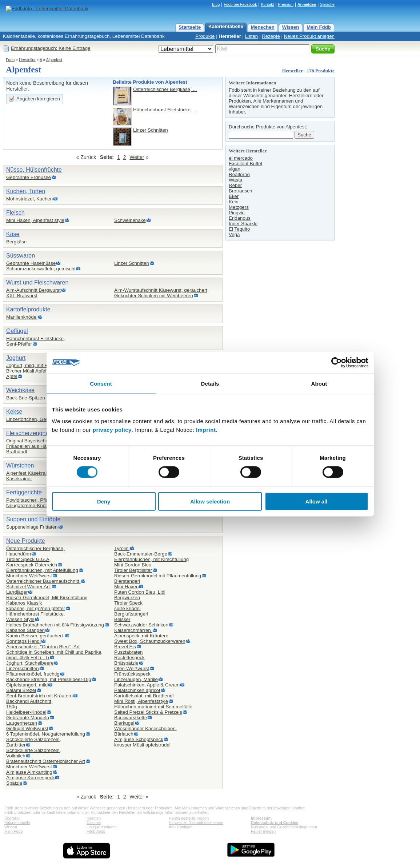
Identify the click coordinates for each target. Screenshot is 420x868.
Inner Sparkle (243, 224)
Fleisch (15, 213)
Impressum (261, 818)
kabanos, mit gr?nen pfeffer (36, 608)
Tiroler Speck (128, 603)
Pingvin (237, 213)
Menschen (263, 27)
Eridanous (240, 218)
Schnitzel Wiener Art (29, 587)
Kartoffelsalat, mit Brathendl (144, 696)
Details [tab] (210, 384)
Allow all (317, 501)
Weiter (137, 157)
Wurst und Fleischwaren (37, 282)
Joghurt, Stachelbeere (30, 663)
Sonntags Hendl (23, 641)
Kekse (14, 412)
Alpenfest (54, 60)
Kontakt (267, 4)
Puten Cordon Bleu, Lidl (140, 592)
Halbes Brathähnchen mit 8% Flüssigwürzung (55, 625)
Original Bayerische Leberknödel (41, 441)
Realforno (239, 174)
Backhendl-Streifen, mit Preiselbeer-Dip (49, 679)
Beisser (122, 619)
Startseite (190, 27)
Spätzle (14, 783)
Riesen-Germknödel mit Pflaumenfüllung (158, 576)
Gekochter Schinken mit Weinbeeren (154, 296)
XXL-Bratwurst (22, 296)
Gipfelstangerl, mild (27, 685)
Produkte (205, 36)
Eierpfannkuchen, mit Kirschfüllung (151, 559)
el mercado (241, 158)
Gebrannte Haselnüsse (31, 263)
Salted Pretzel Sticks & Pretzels (148, 712)
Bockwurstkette (131, 718)
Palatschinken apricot (137, 690)
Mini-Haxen (126, 587)
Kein (234, 202)
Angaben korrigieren (38, 99)
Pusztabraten (129, 652)
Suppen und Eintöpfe (33, 519)
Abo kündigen (181, 827)
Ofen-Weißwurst (132, 668)
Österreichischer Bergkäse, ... (165, 89)
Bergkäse (16, 242)
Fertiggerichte (24, 492)
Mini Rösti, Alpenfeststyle (141, 701)
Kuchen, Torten (26, 191)
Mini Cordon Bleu (133, 565)
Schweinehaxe (130, 220)
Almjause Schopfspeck (139, 739)
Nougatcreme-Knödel (29, 505)
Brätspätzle (126, 663)
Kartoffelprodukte (28, 309)
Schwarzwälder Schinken (141, 625)
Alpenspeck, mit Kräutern (141, 636)
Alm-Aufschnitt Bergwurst (33, 290)
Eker (234, 196)
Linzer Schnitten (151, 130)
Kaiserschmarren (133, 630)
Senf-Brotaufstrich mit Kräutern (39, 696)
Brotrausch (240, 191)
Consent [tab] (101, 384)
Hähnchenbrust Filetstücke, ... (165, 110)
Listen (252, 36)
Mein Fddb (319, 27)
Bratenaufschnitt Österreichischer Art (46, 761)
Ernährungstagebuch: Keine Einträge (51, 48)
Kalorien (94, 818)
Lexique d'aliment (102, 827)
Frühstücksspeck (132, 674)
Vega (234, 234)
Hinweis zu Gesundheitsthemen (196, 823)
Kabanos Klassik (24, 603)
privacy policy (112, 429)
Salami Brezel (21, 690)
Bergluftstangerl (131, 614)
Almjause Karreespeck (30, 778)
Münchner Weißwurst (29, 576)
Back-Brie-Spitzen (26, 398)
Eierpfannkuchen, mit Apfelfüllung (42, 570)
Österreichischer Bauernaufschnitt (43, 581)
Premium (286, 4)
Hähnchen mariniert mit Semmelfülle (153, 707)
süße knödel (127, 608)
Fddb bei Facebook (240, 4)
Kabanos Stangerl (25, 630)
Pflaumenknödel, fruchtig (33, 674)
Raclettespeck (129, 658)
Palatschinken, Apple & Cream (147, 685)
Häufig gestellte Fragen (189, 818)
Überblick (12, 818)
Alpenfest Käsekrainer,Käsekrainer (30, 476)
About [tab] (319, 384)
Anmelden (307, 4)
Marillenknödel (22, 317)
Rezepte (271, 36)
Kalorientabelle (226, 26)
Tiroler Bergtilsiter (133, 570)
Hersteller (230, 36)
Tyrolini (122, 548)
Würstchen (20, 465)
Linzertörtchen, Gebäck (31, 419)
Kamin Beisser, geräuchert (35, 636)
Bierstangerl (127, 581)
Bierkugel (124, 723)
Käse (13, 234)
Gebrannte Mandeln (28, 718)
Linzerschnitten (23, 668)
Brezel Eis (125, 647)
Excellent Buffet (245, 164)
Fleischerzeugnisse (31, 433)
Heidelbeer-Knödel (26, 712)
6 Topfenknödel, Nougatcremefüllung (46, 734)
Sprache (327, 4)
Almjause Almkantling (29, 772)
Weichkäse (20, 390)
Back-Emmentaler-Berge (141, 554)
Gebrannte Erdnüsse (29, 177)
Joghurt (16, 358)
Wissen (291, 27)
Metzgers (239, 207)
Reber (235, 185)
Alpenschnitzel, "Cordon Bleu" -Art (43, 647)
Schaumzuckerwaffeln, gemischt (41, 269)
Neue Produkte (26, 541)
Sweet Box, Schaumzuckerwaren (150, 641)
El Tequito (239, 229)
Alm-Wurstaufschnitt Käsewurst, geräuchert (161, 290)
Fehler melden (263, 831)
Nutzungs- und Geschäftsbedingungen (284, 827)
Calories (94, 823)
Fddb (10, 60)
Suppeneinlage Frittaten (32, 527)
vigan (235, 169)
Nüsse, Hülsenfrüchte (34, 170)
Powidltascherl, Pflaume (32, 500)
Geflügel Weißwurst (27, 728)
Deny (104, 501)
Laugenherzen (22, 723)
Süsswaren (21, 256)
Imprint (206, 429)
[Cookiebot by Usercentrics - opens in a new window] (337, 363)
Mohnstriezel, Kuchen (29, 199)
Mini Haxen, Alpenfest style (35, 220)
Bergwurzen (127, 598)
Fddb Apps (96, 831)
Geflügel (17, 331)
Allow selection (210, 501)
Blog (216, 4)
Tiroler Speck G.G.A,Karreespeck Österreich (32, 562)
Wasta (235, 180)
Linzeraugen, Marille (136, 679)
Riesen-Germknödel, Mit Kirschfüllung (47, 598)
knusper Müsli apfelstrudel (142, 745)
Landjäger (17, 592)
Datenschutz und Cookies (275, 823)
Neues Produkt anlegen (309, 36)
